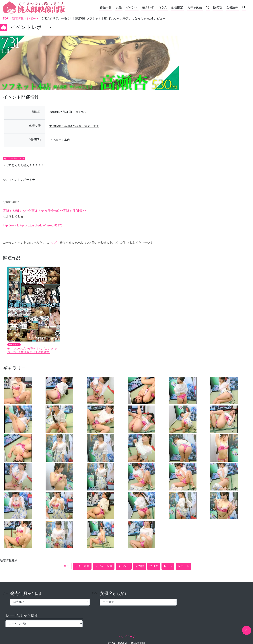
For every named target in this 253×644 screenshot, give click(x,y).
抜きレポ (148, 7)
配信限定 (177, 7)
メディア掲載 (104, 566)
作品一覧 (106, 7)
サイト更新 (82, 566)
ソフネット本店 (60, 140)
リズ (54, 243)
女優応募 (232, 7)
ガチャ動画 (195, 7)
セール (168, 566)
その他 (139, 566)
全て (67, 566)
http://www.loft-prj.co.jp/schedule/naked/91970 (33, 225)
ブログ (154, 566)
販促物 (218, 7)
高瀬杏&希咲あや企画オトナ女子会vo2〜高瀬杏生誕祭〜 (44, 211)
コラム (163, 7)
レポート (184, 566)
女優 (119, 7)
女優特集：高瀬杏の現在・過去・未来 (74, 126)
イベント (132, 7)
